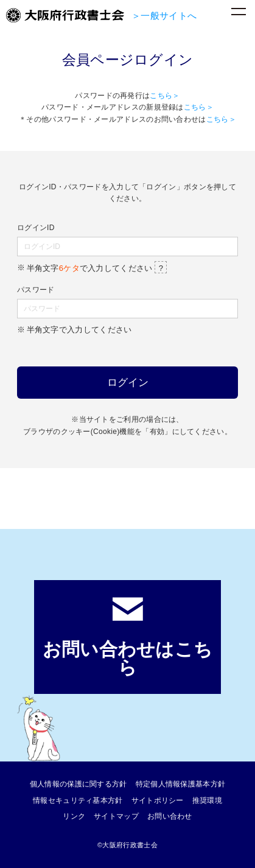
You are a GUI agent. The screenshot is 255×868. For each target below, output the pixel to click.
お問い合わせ (170, 816)
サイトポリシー (158, 800)
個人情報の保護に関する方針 (79, 784)
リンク (74, 816)
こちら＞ (165, 96)
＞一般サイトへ (164, 16)
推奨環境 (207, 800)
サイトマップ (116, 816)
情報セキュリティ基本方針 (78, 800)
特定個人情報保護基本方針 (181, 784)
